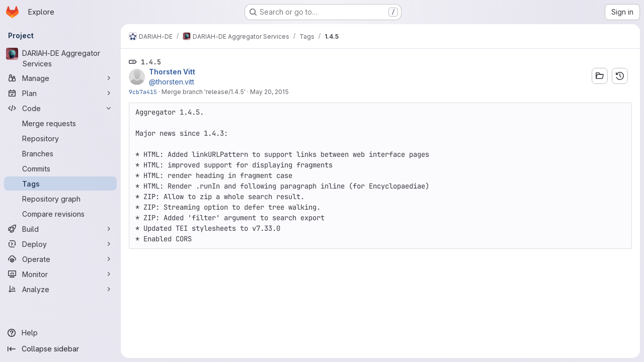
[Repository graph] (60, 199)
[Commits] (60, 168)
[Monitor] (60, 274)
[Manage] (60, 78)
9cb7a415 (143, 92)
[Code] (60, 108)
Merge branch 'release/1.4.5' (204, 92)
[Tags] (60, 184)
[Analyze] (60, 289)
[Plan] (60, 93)
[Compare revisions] (60, 214)
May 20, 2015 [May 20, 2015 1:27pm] (269, 92)
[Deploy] (60, 244)
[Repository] (60, 138)
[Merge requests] (60, 123)
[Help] (60, 333)
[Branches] (60, 153)
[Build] (60, 229)
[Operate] (60, 259)
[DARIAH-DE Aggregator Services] (60, 58)
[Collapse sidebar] (60, 349)
